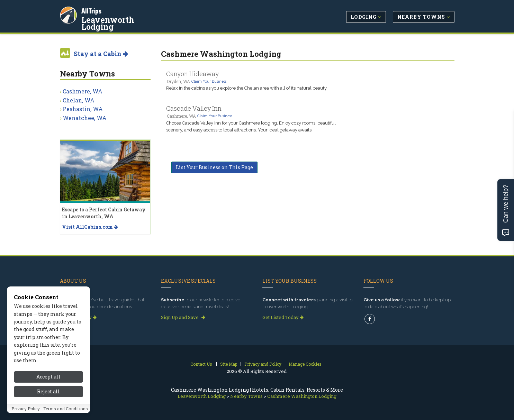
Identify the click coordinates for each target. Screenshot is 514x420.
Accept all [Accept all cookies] (48, 377)
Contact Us (201, 364)
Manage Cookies (305, 364)
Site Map (229, 364)
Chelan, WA (79, 100)
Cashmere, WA (83, 91)
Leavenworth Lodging (126, 19)
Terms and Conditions (66, 409)
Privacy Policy (26, 409)
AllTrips (93, 10)
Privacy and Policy (263, 364)
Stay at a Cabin (101, 54)
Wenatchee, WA (85, 118)
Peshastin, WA (83, 109)
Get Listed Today (283, 317)
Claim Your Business (209, 81)
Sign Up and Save (183, 317)
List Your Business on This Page (214, 167)
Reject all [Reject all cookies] (48, 391)
